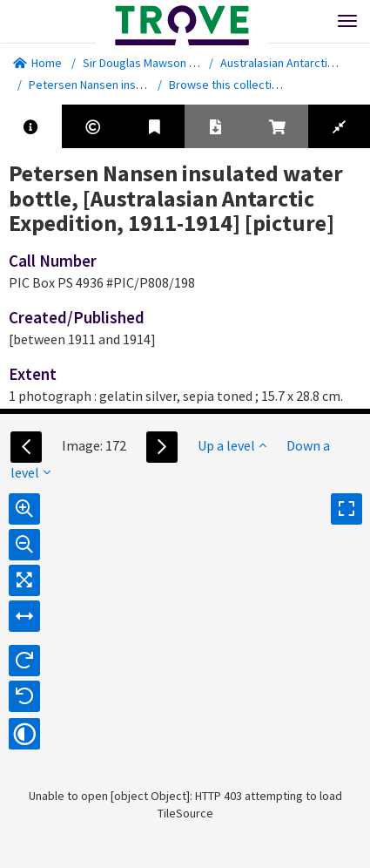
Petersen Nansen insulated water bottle (133, 85)
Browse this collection (233, 85)
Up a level (232, 445)
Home (37, 63)
